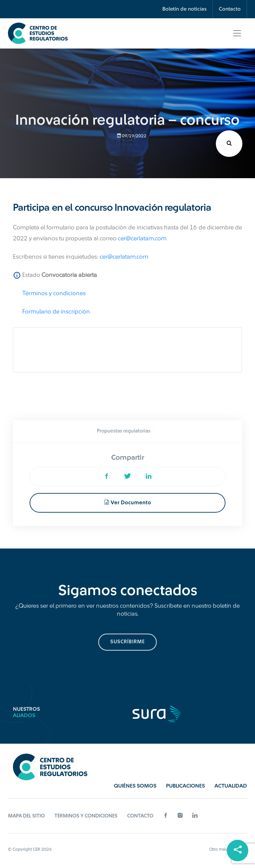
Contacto (230, 9)
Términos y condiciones (54, 293)
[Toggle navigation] (237, 33)
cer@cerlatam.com (142, 238)
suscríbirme (127, 642)
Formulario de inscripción (56, 311)
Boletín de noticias (184, 9)
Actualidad (231, 786)
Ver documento (128, 502)
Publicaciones (185, 786)
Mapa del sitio (26, 816)
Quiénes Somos (135, 786)
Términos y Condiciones (86, 816)
